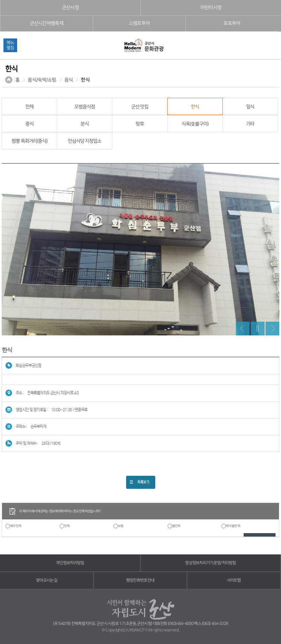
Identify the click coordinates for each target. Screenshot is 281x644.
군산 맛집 (140, 107)
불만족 (176, 526)
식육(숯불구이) (195, 124)
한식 (85, 80)
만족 (67, 526)
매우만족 (16, 526)
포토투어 (232, 23)
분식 (85, 124)
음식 (69, 80)
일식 (250, 107)
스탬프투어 (139, 23)
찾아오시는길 (47, 580)
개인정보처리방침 (70, 563)
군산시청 (70, 8)
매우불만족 (233, 526)
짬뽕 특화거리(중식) (29, 141)
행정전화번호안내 (140, 580)
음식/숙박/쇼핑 (42, 80)
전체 (29, 107)
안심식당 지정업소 (85, 141)
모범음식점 (84, 107)
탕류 (140, 124)
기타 (250, 124)
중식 (29, 124)
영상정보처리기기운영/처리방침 (211, 563)
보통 (121, 526)
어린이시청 (211, 8)
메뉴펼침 (10, 45)
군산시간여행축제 (47, 23)
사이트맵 (234, 580)
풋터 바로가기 (0, 0)
